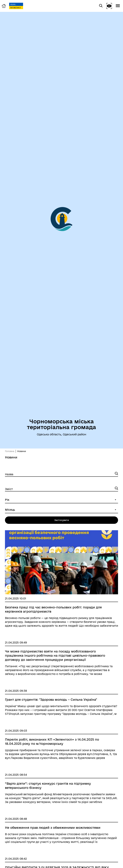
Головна (10, 451)
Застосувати (62, 520)
